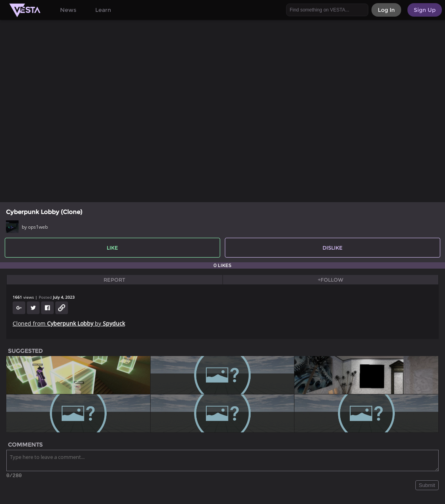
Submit (427, 486)
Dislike (333, 248)
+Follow (331, 280)
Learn (103, 10)
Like (112, 248)
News (68, 10)
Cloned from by (69, 323)
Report (114, 280)
